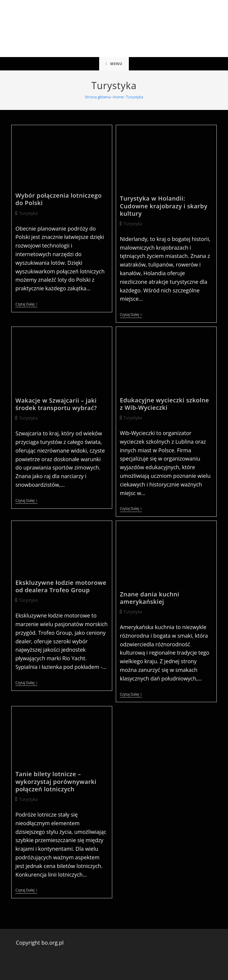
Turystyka (134, 97)
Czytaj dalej (26, 305)
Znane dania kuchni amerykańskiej (150, 598)
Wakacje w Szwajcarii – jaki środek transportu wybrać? (56, 404)
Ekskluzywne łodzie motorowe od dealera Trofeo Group (61, 586)
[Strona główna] (98, 97)
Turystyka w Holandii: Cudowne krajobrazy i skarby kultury (164, 206)
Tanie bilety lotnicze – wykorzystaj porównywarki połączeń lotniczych (56, 781)
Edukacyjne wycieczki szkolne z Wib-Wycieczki (164, 404)
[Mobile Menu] (114, 64)
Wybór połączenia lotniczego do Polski (59, 199)
